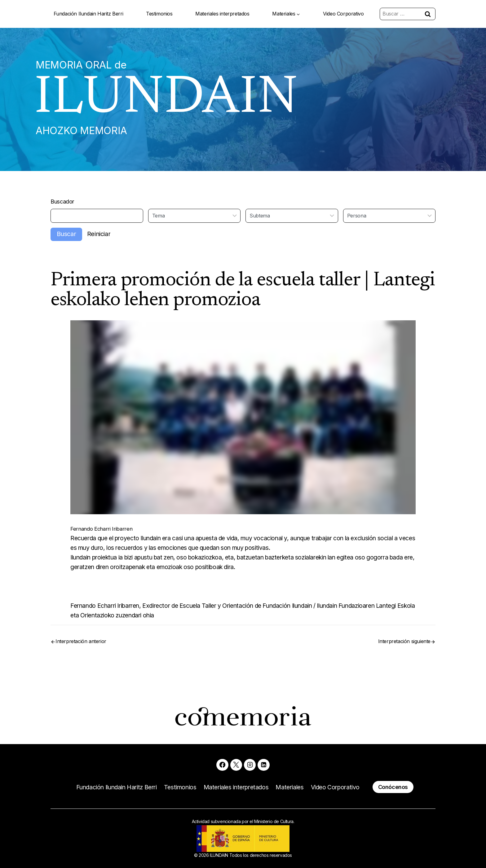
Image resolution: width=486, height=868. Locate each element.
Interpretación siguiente (404, 649)
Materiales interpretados (222, 14)
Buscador (64, 206)
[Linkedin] (264, 764)
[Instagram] (250, 764)
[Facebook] (222, 764)
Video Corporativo (343, 14)
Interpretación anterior (81, 649)
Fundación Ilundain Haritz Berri (88, 14)
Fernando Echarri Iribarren (108, 534)
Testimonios (159, 14)
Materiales (294, 787)
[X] (236, 764)
